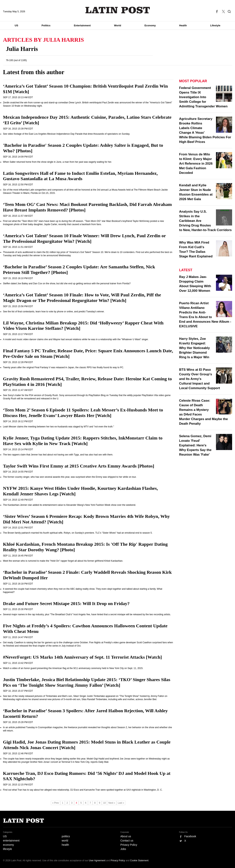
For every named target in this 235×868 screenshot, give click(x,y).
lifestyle (8, 849)
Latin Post (117, 10)
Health (183, 25)
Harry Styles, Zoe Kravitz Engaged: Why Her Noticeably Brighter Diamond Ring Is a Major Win (195, 348)
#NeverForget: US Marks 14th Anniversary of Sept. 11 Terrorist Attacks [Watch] (82, 657)
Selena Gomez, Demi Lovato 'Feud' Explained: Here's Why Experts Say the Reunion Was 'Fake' (195, 445)
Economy (150, 25)
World (118, 25)
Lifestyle (215, 25)
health (65, 845)
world (65, 841)
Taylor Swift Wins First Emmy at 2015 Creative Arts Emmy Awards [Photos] (79, 466)
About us (126, 836)
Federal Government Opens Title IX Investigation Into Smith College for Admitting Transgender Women (203, 97)
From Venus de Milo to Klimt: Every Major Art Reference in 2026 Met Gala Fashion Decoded (196, 164)
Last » (121, 803)
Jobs (123, 849)
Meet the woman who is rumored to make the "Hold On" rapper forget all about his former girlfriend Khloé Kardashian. (63, 561)
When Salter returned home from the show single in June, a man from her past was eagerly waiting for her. (58, 162)
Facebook (190, 836)
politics (66, 836)
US (16, 25)
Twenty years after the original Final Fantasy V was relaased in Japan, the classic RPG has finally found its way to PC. (64, 367)
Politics (46, 25)
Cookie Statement (139, 861)
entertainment (11, 841)
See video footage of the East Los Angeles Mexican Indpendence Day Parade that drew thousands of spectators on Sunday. (67, 134)
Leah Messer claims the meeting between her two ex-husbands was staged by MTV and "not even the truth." (59, 427)
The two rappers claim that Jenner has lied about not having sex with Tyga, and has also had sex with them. (58, 455)
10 (104, 803)
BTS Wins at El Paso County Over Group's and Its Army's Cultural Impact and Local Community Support (200, 379)
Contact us (127, 841)
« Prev (56, 803)
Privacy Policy (129, 845)
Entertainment (82, 25)
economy (9, 845)
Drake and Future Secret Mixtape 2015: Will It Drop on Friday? (66, 604)
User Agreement (97, 861)
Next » (112, 803)
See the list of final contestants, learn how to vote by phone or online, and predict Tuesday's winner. (54, 312)
